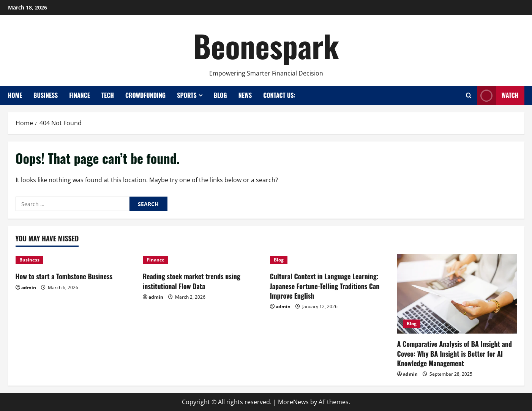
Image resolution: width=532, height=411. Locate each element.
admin (29, 287)
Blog (220, 95)
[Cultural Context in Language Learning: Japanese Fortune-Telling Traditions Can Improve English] (330, 260)
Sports (187, 95)
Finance (80, 95)
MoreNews (293, 402)
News (245, 95)
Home (15, 95)
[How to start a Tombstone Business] (75, 260)
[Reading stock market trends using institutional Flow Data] (203, 260)
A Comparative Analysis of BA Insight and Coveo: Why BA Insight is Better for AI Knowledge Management (455, 353)
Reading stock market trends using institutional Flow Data (192, 281)
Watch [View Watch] (498, 95)
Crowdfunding (145, 95)
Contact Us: (279, 95)
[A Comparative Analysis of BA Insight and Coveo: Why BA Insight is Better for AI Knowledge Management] (457, 294)
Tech (108, 95)
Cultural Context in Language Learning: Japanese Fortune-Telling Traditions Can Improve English (325, 286)
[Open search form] (469, 95)
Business (46, 95)
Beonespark (266, 46)
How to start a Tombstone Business (64, 276)
